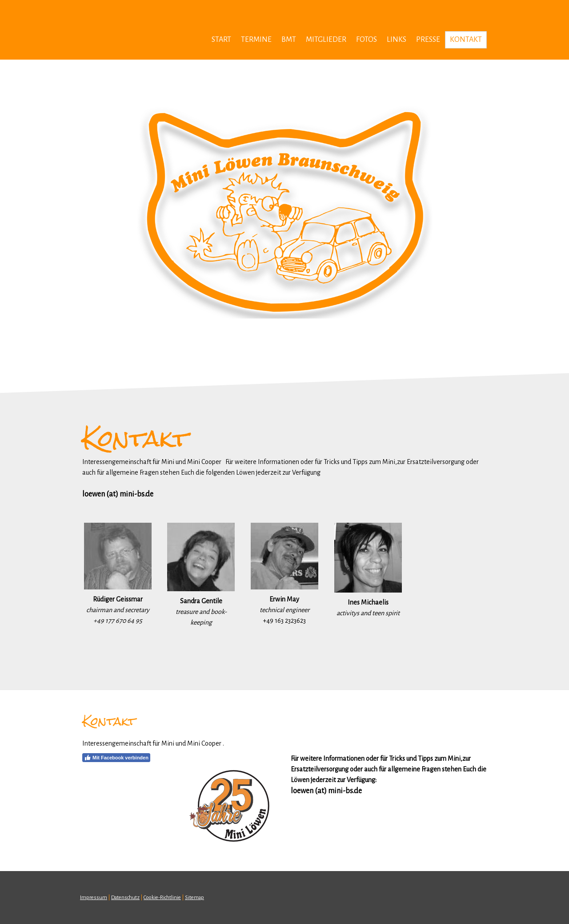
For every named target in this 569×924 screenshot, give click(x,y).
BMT (289, 40)
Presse (428, 40)
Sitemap (194, 898)
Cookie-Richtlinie (162, 898)
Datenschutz (125, 898)
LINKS (397, 40)
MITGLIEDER (326, 40)
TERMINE (256, 40)
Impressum (94, 898)
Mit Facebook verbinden (116, 758)
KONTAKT (466, 40)
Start (221, 40)
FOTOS (367, 40)
